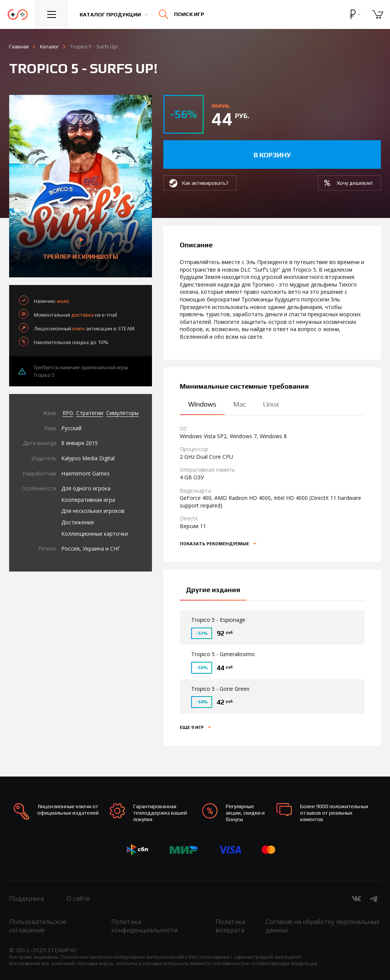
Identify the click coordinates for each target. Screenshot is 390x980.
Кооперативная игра (88, 500)
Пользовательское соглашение (38, 926)
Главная (19, 46)
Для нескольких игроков (93, 511)
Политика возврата (230, 926)
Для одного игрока (86, 488)
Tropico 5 (44, 375)
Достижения (78, 522)
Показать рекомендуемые (215, 544)
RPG (68, 413)
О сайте (78, 898)
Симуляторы (122, 413)
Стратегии (90, 413)
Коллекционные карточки (95, 534)
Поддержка (26, 898)
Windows (202, 404)
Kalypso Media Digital (88, 458)
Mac (240, 404)
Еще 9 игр (192, 727)
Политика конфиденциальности (144, 926)
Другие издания (213, 590)
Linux (271, 404)
